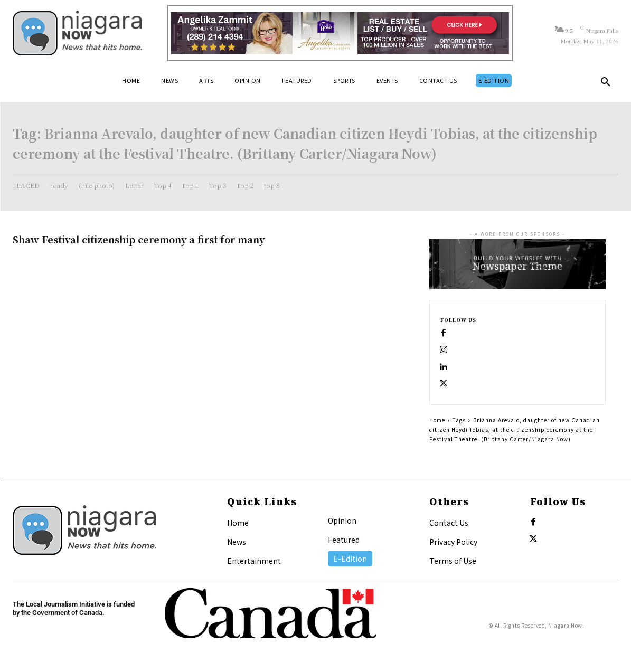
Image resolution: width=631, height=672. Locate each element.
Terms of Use (453, 561)
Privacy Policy (453, 542)
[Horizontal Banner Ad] (340, 33)
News (237, 542)
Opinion (342, 520)
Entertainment (254, 561)
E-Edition (350, 559)
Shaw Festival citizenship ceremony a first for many (139, 239)
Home (437, 420)
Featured (344, 540)
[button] (606, 84)
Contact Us (449, 523)
